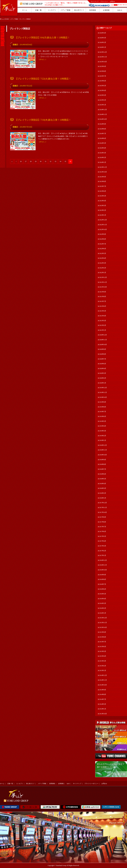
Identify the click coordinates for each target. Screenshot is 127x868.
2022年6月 (103, 249)
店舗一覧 (10, 784)
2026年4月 (103, 33)
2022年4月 (103, 258)
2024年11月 (103, 114)
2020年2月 (103, 378)
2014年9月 (103, 690)
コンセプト (20, 784)
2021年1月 (103, 330)
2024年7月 (103, 134)
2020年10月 (103, 345)
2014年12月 (103, 675)
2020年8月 (103, 354)
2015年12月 (103, 618)
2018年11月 (103, 450)
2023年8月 (103, 181)
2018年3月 (103, 488)
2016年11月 (103, 565)
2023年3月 (103, 206)
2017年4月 (103, 541)
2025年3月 (103, 95)
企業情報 (61, 784)
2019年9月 (103, 402)
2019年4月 (103, 426)
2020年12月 (103, 335)
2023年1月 (103, 215)
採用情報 (52, 784)
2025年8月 (103, 71)
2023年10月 (103, 172)
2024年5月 (103, 143)
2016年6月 (103, 589)
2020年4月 (103, 369)
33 (55, 161)
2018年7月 (103, 469)
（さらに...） (42, 59)
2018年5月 (103, 479)
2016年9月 (103, 575)
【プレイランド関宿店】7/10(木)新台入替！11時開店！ (43, 120)
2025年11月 (103, 57)
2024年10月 (103, 119)
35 (65, 161)
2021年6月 (103, 306)
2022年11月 (103, 225)
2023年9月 (103, 177)
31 (46, 161)
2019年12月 (103, 388)
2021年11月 (103, 282)
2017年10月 (103, 512)
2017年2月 (103, 551)
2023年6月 (103, 191)
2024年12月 (103, 110)
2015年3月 (103, 661)
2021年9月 (103, 292)
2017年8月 (103, 522)
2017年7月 (103, 527)
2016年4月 (103, 599)
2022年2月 (103, 268)
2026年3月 (103, 38)
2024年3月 (103, 153)
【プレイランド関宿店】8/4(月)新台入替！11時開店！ (43, 38)
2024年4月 (103, 148)
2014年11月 (103, 680)
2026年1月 (103, 47)
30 (41, 161)
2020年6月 (103, 364)
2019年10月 (103, 397)
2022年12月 (103, 220)
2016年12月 (103, 560)
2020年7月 (103, 359)
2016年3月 (103, 603)
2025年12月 (103, 52)
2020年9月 (103, 349)
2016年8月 (103, 579)
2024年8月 (103, 129)
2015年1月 (103, 670)
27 (26, 161)
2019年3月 (103, 431)
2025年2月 (103, 100)
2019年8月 (103, 407)
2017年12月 (103, 503)
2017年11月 (103, 508)
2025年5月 (103, 86)
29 (36, 161)
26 (21, 161)
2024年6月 (103, 138)
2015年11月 (103, 623)
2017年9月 (103, 517)
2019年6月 (103, 416)
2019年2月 (103, 436)
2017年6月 (103, 531)
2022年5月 (103, 253)
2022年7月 (103, 244)
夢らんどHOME (4, 19)
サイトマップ (95, 1)
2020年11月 (103, 340)
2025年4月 (103, 90)
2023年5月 (103, 196)
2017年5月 (103, 536)
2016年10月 (103, 570)
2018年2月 (103, 493)
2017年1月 (103, 555)
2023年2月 (103, 210)
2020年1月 (103, 383)
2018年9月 (103, 460)
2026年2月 (103, 42)
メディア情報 (14, 19)
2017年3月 (103, 546)
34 (60, 161)
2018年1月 (103, 498)
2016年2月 (103, 608)
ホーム (2, 784)
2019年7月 (103, 412)
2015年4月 (103, 656)
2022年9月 (103, 234)
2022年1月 (103, 273)
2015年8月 (103, 637)
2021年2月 (103, 325)
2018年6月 (103, 474)
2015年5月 (103, 651)
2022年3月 (103, 263)
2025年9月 (103, 66)
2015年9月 (103, 632)
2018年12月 (103, 445)
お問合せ (112, 1)
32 (51, 161)
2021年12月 (103, 277)
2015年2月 (103, 666)
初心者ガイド (30, 784)
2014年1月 (103, 709)
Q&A (68, 784)
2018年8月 (103, 464)
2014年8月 (103, 694)
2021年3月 (103, 321)
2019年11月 (103, 392)
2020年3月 (103, 373)
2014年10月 (103, 685)
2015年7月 (103, 642)
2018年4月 (103, 484)
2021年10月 (103, 287)
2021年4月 (103, 316)
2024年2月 (103, 157)
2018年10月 (103, 455)
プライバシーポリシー (91, 784)
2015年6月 (103, 647)
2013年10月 (103, 714)
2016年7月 (103, 584)
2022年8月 (103, 239)
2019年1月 (103, 440)
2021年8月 (103, 297)
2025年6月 (103, 81)
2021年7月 (103, 301)
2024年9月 (103, 124)
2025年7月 (103, 76)
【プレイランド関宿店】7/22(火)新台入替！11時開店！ (43, 79)
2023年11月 (103, 167)
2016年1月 (103, 613)
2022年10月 (103, 229)
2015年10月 (103, 627)
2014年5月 (103, 704)
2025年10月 (103, 62)
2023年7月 (103, 186)
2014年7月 (103, 699)
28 (31, 161)
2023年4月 (103, 201)
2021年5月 (103, 311)
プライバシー (104, 1)
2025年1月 (103, 105)
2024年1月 (103, 162)
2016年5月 (103, 594)
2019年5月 (103, 421)
